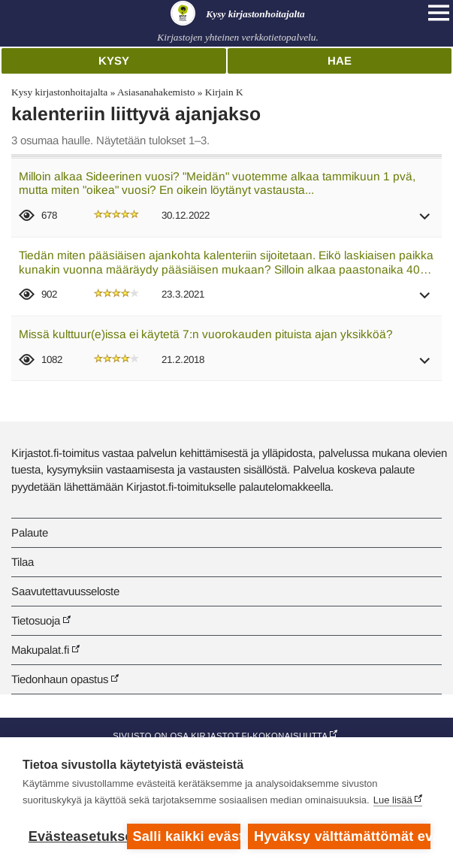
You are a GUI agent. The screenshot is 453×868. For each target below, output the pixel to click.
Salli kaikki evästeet (186, 836)
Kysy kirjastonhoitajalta (59, 92)
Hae (340, 60)
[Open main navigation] (439, 13)
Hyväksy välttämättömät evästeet (342, 836)
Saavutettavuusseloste (65, 591)
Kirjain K (224, 92)
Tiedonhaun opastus (60, 679)
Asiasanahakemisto (156, 92)
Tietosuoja (36, 620)
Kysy (114, 60)
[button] (425, 221)
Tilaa (23, 562)
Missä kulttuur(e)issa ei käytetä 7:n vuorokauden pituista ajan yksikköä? (206, 334)
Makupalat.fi (40, 650)
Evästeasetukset (74, 836)
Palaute (30, 532)
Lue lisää (393, 800)
